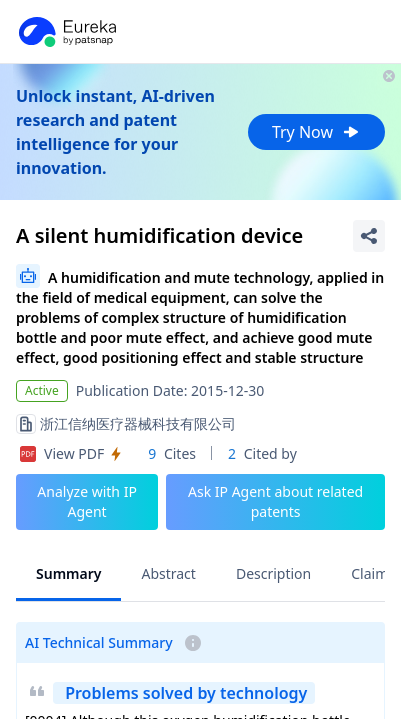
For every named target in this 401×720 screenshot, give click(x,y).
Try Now (316, 132)
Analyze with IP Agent (87, 501)
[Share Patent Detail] (369, 236)
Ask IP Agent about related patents (275, 501)
